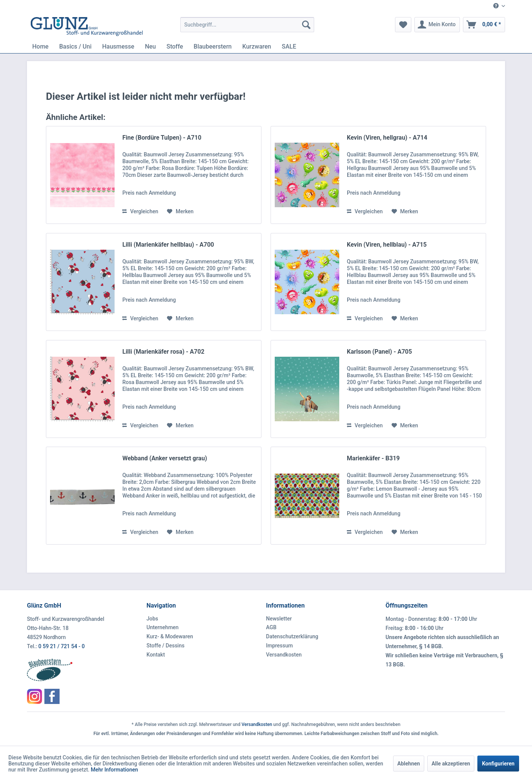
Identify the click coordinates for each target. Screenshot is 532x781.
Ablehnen (409, 764)
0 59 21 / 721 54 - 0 (61, 646)
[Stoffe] (175, 46)
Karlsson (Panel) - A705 (379, 352)
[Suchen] (306, 25)
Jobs (152, 619)
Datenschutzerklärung (292, 636)
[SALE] (289, 46)
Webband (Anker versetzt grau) (164, 458)
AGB (271, 627)
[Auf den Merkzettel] (180, 211)
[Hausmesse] (118, 46)
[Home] (40, 46)
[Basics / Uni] (75, 46)
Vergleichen (140, 211)
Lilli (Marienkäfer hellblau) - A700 (168, 245)
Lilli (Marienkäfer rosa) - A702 (163, 352)
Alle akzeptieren (451, 764)
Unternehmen (163, 627)
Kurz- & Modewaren (170, 636)
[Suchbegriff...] (247, 25)
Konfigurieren (498, 764)
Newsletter (279, 619)
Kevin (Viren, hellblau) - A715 (387, 245)
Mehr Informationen (114, 770)
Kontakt (156, 655)
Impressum (279, 646)
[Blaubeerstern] (212, 46)
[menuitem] (496, 6)
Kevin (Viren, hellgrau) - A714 (387, 138)
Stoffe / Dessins (165, 646)
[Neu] (150, 46)
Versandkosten (284, 655)
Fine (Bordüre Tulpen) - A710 (162, 138)
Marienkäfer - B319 (373, 458)
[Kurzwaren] (257, 46)
